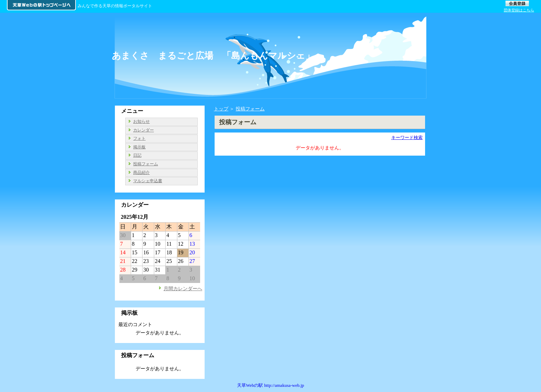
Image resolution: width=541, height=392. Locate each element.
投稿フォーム (250, 109)
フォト (139, 138)
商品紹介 (141, 173)
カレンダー (144, 130)
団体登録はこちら (519, 10)
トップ (221, 109)
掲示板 (139, 147)
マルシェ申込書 (148, 181)
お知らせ (141, 121)
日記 (137, 155)
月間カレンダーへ (183, 288)
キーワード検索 (407, 138)
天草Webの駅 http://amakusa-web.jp (271, 385)
